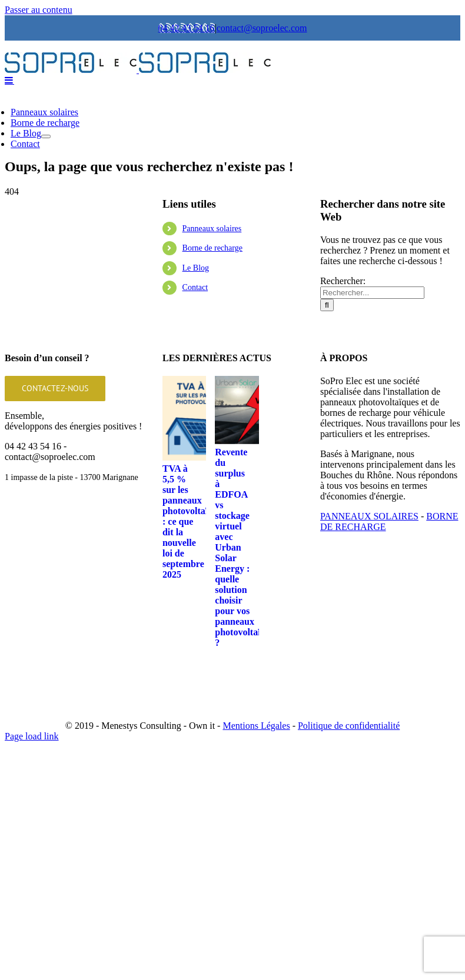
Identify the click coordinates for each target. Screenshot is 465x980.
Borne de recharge (212, 366)
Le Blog (196, 386)
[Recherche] (327, 423)
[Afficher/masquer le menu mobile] (9, 198)
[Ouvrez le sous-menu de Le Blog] (46, 255)
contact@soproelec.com (262, 28)
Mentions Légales (256, 844)
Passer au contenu (39, 10)
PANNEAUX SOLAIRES (369, 634)
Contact (195, 406)
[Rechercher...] (372, 411)
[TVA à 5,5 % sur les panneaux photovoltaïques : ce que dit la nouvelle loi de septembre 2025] (205, 536)
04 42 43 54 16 (187, 28)
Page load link (32, 854)
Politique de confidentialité (349, 844)
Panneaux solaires (212, 347)
